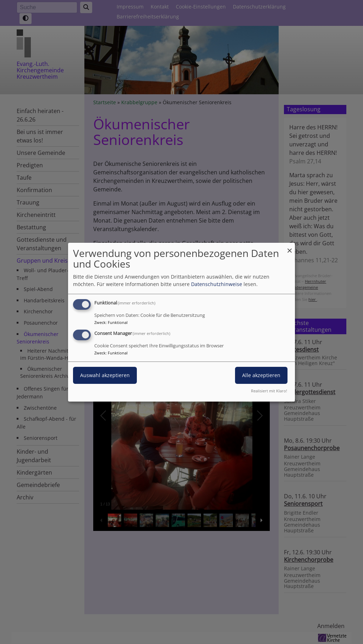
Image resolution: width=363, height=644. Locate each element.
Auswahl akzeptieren (105, 375)
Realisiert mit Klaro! (269, 391)
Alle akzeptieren (261, 375)
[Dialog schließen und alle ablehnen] (290, 247)
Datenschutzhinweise (217, 284)
